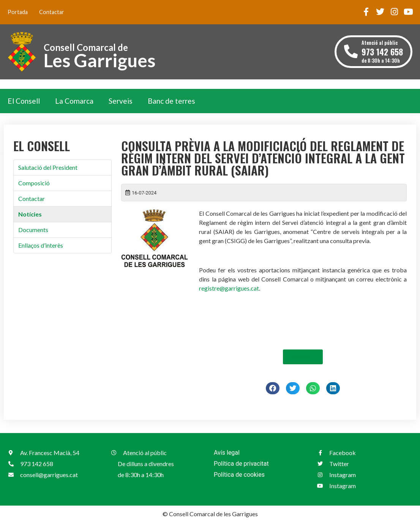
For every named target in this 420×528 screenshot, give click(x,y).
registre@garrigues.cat (229, 288)
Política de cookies (239, 475)
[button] (273, 388)
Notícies (30, 214)
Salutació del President (48, 167)
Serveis (121, 101)
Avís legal (227, 453)
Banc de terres (171, 101)
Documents (33, 230)
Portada (18, 12)
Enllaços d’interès (41, 245)
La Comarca (74, 101)
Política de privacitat (241, 464)
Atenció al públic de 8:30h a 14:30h (382, 51)
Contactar (52, 12)
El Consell (24, 101)
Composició (34, 183)
